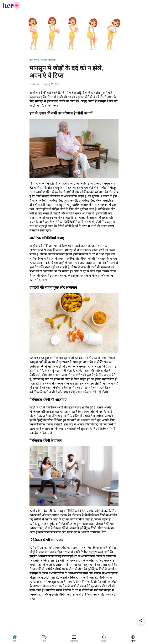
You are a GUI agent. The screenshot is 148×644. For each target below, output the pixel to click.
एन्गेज (37, 60)
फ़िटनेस (52, 60)
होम (31, 60)
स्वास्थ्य (44, 60)
